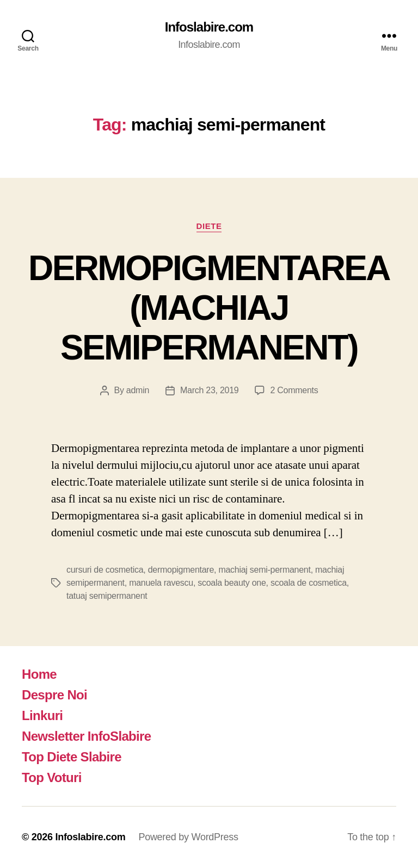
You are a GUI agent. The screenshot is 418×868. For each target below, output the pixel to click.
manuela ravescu (161, 583)
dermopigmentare (181, 570)
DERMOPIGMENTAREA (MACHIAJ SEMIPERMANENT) (209, 308)
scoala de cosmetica (309, 583)
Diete (209, 226)
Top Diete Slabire (72, 757)
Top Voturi (52, 777)
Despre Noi (54, 695)
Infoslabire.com (209, 27)
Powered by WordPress (188, 837)
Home (39, 674)
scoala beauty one (232, 583)
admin (138, 390)
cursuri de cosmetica (105, 570)
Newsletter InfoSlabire (86, 736)
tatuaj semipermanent (107, 596)
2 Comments (294, 390)
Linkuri (42, 715)
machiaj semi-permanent (264, 570)
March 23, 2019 (209, 390)
